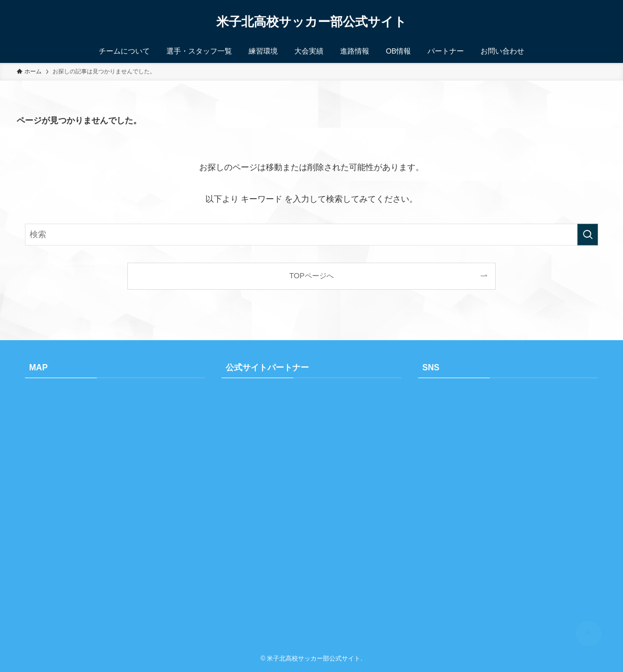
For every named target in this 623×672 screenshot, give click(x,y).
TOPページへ (311, 276)
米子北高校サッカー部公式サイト (311, 22)
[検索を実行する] (588, 235)
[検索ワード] (311, 235)
